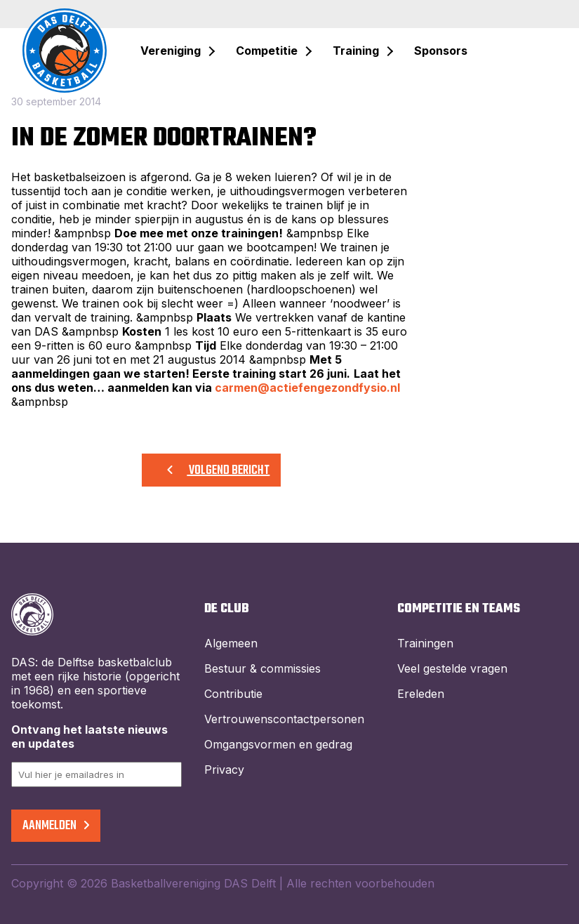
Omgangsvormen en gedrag (278, 744)
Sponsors (441, 51)
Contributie (233, 694)
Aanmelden (56, 826)
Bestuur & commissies (262, 668)
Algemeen (231, 643)
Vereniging (171, 51)
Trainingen (425, 643)
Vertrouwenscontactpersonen (284, 719)
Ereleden (421, 694)
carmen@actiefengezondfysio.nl (307, 388)
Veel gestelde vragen (452, 668)
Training (356, 51)
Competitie (267, 51)
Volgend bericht (211, 471)
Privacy (224, 770)
